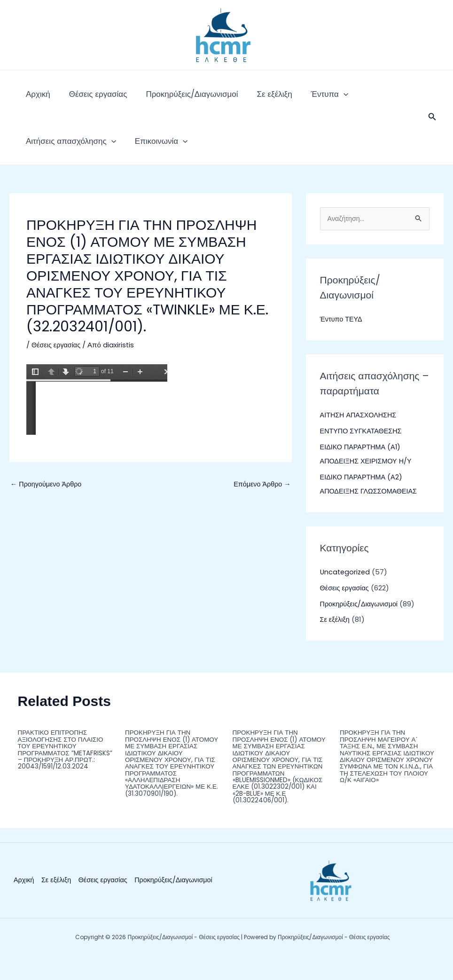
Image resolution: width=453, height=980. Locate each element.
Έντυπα (287, 99)
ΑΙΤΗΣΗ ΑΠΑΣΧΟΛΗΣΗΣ (360, 435)
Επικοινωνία (47, 155)
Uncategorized (346, 591)
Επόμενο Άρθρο (261, 503)
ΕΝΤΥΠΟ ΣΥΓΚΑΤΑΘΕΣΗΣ (363, 450)
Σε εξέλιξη (241, 99)
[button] (432, 127)
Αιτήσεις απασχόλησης (360, 99)
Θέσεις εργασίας (84, 99)
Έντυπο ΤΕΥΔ (342, 339)
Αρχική (33, 99)
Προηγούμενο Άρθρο (47, 503)
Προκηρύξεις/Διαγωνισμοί (168, 99)
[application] (301, 99)
